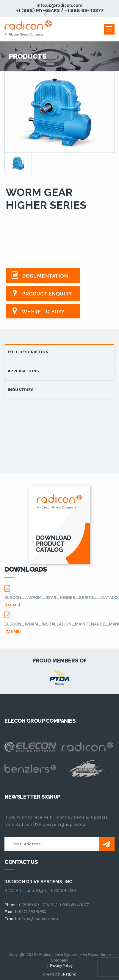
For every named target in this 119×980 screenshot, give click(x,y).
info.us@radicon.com (59, 5)
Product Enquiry (42, 293)
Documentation (40, 275)
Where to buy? (38, 311)
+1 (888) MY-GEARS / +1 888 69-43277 (60, 10)
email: (10, 919)
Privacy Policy (61, 966)
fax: (8, 911)
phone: (11, 905)
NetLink (69, 974)
